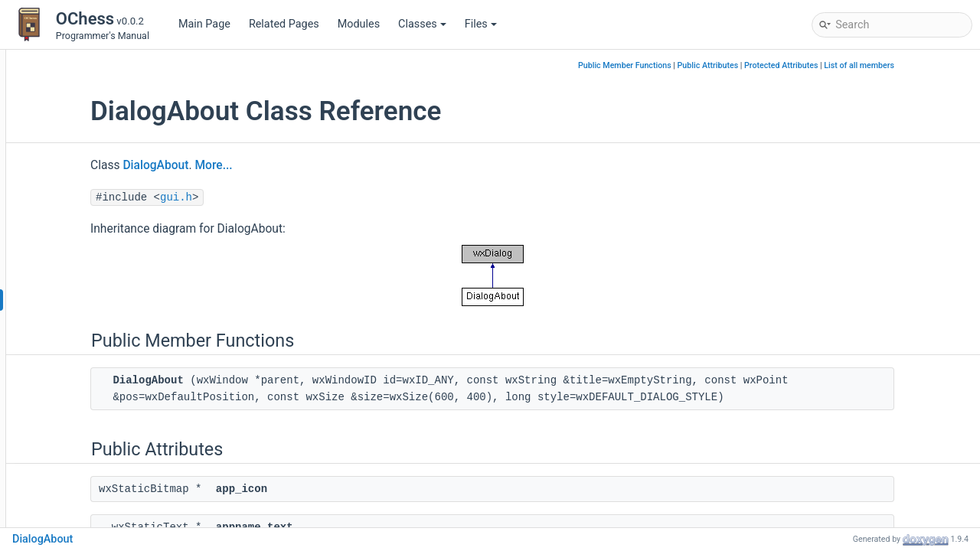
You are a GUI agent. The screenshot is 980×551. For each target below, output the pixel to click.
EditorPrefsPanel (93, 414)
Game (67, 483)
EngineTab (78, 460)
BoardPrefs (80, 254)
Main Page (204, 24)
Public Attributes (782, 65)
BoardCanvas (85, 231)
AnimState (78, 116)
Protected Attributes (854, 65)
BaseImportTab (90, 162)
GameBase (79, 506)
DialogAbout (83, 300)
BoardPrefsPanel (93, 277)
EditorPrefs (79, 391)
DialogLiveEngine (94, 346)
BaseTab (73, 208)
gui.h (289, 197)
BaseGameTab (88, 139)
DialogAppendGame (101, 323)
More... (327, 165)
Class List (64, 93)
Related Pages (284, 24)
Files (481, 24)
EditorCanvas (85, 368)
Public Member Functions (698, 65)
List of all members (933, 65)
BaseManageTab (93, 185)
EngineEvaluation (94, 437)
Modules (359, 24)
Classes (422, 24)
